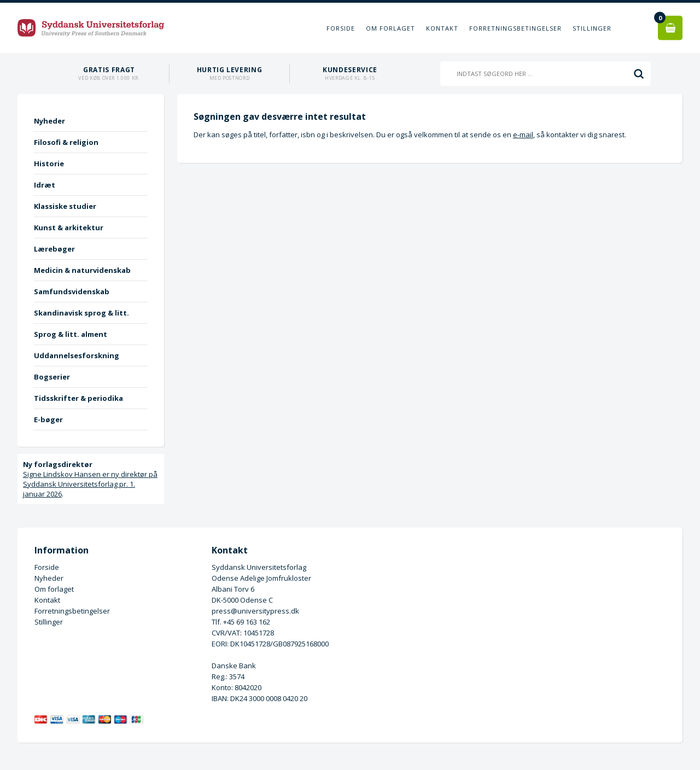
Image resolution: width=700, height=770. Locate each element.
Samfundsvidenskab (72, 291)
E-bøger (48, 419)
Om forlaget (390, 28)
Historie (49, 164)
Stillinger (592, 28)
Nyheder (49, 121)
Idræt (45, 185)
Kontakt (442, 28)
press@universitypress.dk (255, 611)
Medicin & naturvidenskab (82, 270)
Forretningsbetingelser (515, 28)
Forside (341, 28)
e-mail (523, 135)
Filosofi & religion (66, 142)
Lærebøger (54, 249)
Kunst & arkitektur (69, 227)
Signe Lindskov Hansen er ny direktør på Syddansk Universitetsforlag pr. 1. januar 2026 (90, 484)
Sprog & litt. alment (71, 334)
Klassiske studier (65, 206)
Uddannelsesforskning (77, 355)
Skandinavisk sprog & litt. (81, 313)
